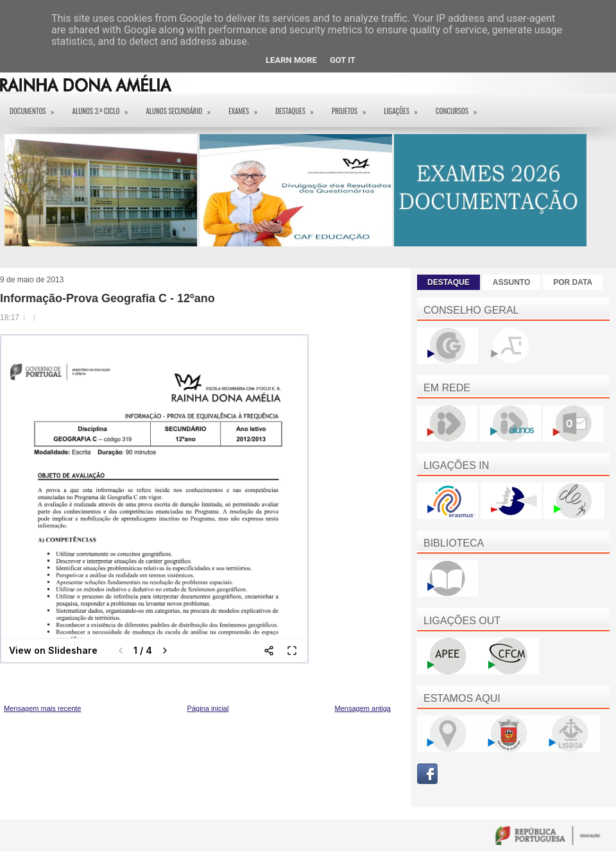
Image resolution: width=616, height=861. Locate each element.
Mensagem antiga (363, 708)
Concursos (460, 107)
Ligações (405, 107)
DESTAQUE (449, 282)
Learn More (291, 60)
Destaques (299, 107)
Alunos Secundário (182, 107)
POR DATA (573, 282)
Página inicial (208, 708)
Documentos (36, 107)
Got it (343, 60)
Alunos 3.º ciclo (105, 107)
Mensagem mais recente (42, 708)
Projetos (353, 107)
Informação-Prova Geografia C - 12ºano (107, 298)
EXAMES (247, 107)
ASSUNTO (511, 282)
